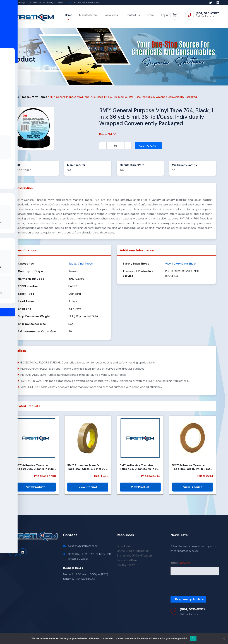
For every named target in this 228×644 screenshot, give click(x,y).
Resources (111, 15)
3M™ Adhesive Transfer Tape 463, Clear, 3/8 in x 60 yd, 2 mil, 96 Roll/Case (86, 468)
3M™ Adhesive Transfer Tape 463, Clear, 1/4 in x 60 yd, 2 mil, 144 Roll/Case (191, 468)
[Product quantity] (115, 147)
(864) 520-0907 (207, 13)
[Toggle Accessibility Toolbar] (8, 314)
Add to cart (148, 147)
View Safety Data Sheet (181, 264)
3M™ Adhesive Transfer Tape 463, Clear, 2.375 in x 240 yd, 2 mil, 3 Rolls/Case (138, 468)
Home (69, 15)
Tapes (26, 98)
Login (164, 15)
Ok (193, 638)
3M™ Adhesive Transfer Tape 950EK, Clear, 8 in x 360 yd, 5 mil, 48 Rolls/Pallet (35, 468)
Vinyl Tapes (40, 98)
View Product (35, 488)
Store (150, 15)
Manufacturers (88, 15)
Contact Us (132, 15)
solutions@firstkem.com (86, 3)
